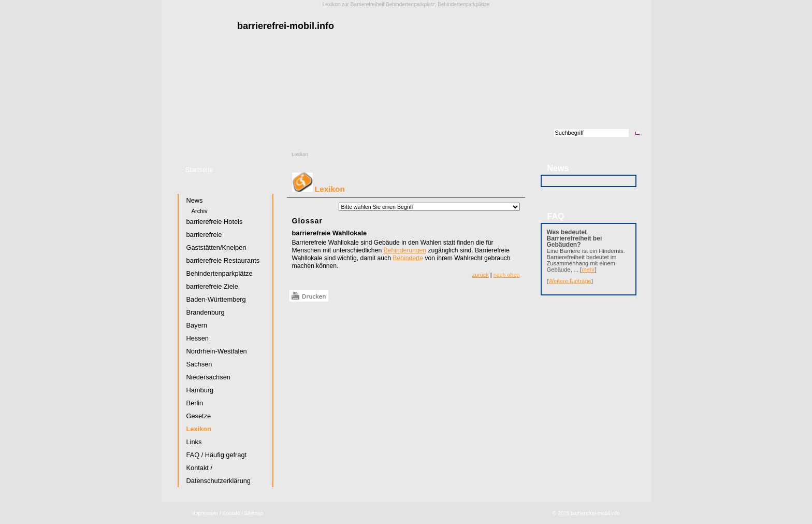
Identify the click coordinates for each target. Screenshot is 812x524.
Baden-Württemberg (216, 299)
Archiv (200, 211)
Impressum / (207, 513)
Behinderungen (405, 250)
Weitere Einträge (570, 281)
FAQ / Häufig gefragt (217, 455)
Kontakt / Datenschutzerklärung (219, 474)
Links (194, 442)
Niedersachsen (208, 377)
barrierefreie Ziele (212, 286)
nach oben (507, 275)
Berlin (195, 403)
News (195, 200)
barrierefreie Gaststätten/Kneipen (216, 241)
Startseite (199, 170)
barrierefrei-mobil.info (595, 513)
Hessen (198, 338)
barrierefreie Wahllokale (330, 233)
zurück (481, 275)
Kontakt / (232, 513)
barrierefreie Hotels (215, 222)
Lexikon (300, 154)
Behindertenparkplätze (220, 273)
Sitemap (254, 513)
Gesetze (199, 416)
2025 (563, 513)
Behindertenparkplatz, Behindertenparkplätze (438, 4)
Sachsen (199, 364)
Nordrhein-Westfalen (217, 351)
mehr (588, 270)
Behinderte (408, 258)
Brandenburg (206, 312)
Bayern (197, 325)
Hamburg (200, 390)
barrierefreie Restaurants (223, 260)
